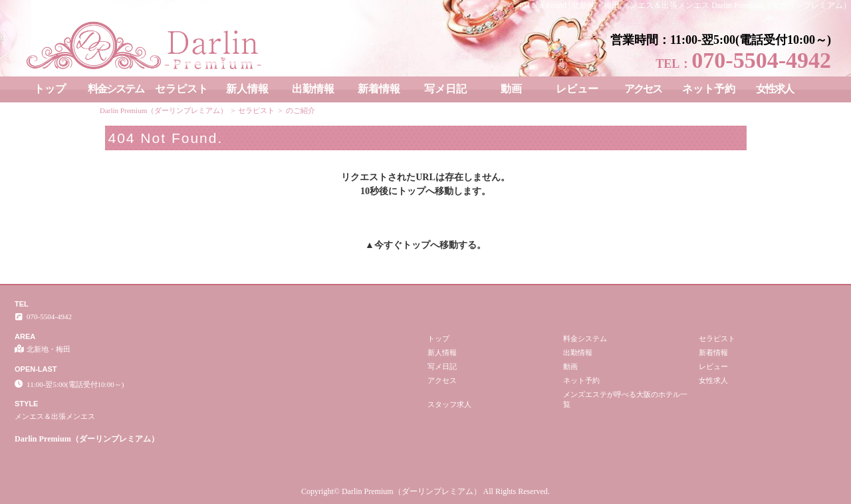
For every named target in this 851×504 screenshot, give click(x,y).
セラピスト (182, 89)
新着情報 (379, 89)
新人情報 (247, 89)
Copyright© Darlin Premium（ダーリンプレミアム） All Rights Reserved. (425, 491)
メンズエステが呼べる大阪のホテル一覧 (625, 399)
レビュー (577, 89)
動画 (511, 89)
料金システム (116, 89)
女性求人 (775, 89)
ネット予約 (709, 89)
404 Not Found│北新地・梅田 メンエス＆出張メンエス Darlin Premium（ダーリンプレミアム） (684, 5)
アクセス (643, 89)
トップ (50, 89)
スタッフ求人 (449, 404)
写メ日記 (445, 89)
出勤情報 (313, 89)
